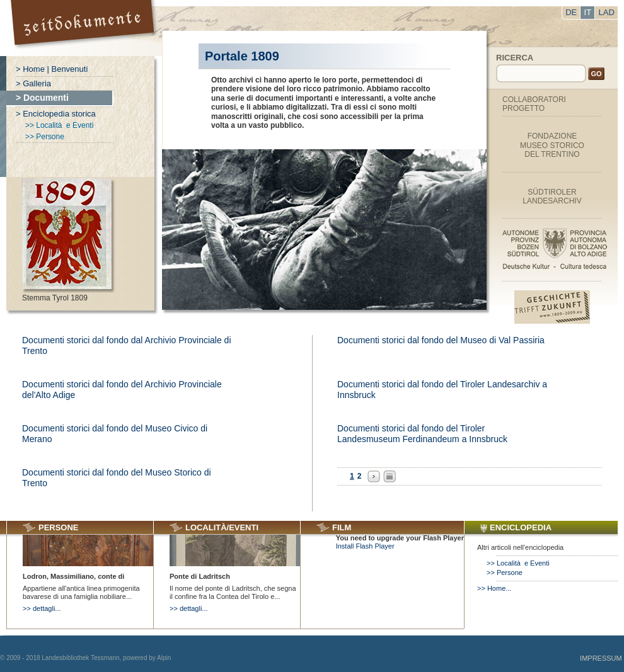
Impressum (601, 658)
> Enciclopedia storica (56, 114)
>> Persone (45, 137)
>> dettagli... (42, 608)
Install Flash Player (365, 546)
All (390, 476)
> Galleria (33, 83)
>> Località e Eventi (59, 125)
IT (588, 12)
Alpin (164, 658)
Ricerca (515, 58)
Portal (84, 28)
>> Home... (494, 588)
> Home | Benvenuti (52, 69)
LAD (607, 12)
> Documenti (42, 98)
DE (571, 12)
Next (374, 476)
